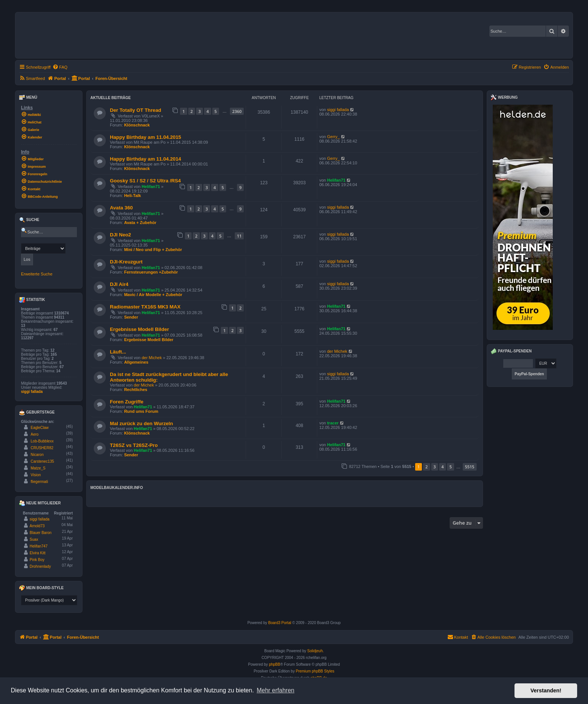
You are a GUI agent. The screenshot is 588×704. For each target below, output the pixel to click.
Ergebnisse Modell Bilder (139, 329)
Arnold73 (37, 526)
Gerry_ (333, 137)
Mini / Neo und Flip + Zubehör (153, 250)
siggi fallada (338, 110)
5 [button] (450, 467)
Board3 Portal (280, 623)
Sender (131, 317)
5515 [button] (470, 467)
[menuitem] (60, 67)
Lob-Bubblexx (42, 441)
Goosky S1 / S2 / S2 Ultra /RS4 (145, 181)
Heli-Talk (133, 196)
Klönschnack (137, 125)
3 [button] (435, 467)
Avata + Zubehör (140, 223)
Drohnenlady (40, 566)
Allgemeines (136, 362)
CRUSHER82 (42, 448)
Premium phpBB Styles (315, 671)
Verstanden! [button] (546, 690)
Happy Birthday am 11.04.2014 (145, 159)
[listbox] (49, 600)
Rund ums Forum (141, 411)
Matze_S (38, 468)
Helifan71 (151, 187)
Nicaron (37, 455)
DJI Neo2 (120, 235)
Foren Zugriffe (127, 402)
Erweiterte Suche (37, 274)
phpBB (274, 664)
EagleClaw (40, 428)
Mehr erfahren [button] (275, 690)
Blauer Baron (40, 533)
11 (239, 236)
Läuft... (118, 352)
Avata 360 (121, 208)
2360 (237, 111)
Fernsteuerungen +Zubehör (151, 272)
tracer (333, 423)
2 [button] (426, 467)
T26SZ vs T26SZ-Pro (134, 445)
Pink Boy (37, 560)
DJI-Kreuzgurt (126, 262)
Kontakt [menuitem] (458, 637)
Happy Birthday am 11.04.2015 (145, 137)
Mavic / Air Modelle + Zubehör (153, 295)
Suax (34, 539)
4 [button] (442, 467)
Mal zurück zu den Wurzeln (141, 423)
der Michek (152, 358)
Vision (36, 475)
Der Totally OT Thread (136, 110)
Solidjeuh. (315, 651)
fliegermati (39, 482)
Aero (35, 434)
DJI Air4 (119, 284)
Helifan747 (39, 546)
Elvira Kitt (37, 553)
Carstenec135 (42, 461)
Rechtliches (136, 390)
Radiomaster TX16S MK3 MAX (145, 307)
